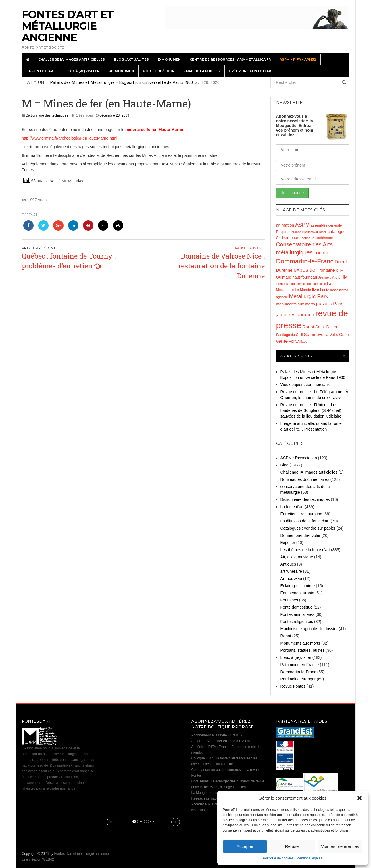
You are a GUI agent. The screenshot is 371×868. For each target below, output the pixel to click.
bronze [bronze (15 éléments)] (296, 232)
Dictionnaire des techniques (47, 115)
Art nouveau (291, 578)
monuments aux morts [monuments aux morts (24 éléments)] (296, 304)
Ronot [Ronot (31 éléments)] (308, 327)
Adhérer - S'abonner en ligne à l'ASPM (221, 741)
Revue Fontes (293, 686)
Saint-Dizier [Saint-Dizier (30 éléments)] (326, 327)
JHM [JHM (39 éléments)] (343, 277)
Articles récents (296, 356)
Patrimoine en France (300, 665)
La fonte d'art (292, 507)
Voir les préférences (340, 846)
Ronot (286, 636)
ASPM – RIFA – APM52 (298, 59)
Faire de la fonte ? (202, 71)
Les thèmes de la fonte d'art (305, 550)
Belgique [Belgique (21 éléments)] (283, 232)
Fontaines (289, 600)
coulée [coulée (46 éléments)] (321, 253)
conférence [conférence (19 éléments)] (324, 238)
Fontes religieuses (297, 622)
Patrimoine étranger (298, 679)
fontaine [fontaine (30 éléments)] (327, 270)
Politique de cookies (278, 858)
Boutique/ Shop (159, 71)
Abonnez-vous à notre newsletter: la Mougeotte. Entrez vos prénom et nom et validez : (295, 126)
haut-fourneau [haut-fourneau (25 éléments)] (305, 277)
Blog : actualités (131, 59)
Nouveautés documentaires (305, 479)
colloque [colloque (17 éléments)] (308, 238)
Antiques (288, 564)
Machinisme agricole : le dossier (309, 629)
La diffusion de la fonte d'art (305, 521)
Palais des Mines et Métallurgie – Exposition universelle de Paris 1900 (121, 82)
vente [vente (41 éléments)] (282, 341)
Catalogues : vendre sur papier (308, 528)
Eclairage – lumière (298, 586)
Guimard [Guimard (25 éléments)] (284, 277)
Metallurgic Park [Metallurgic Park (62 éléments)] (309, 296)
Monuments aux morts (300, 643)
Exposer (288, 543)
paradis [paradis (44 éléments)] (324, 304)
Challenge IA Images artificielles (72, 59)
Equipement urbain (297, 593)
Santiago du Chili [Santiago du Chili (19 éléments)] (290, 335)
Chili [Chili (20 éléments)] (280, 238)
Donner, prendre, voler (300, 535)
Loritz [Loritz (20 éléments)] (325, 290)
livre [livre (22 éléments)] (316, 290)
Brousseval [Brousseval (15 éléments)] (310, 232)
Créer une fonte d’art (251, 71)
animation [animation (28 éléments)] (285, 225)
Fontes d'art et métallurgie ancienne (68, 26)
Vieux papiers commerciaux (305, 385)
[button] (360, 798)
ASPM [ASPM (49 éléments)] (302, 225)
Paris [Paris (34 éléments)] (338, 304)
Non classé (200, 810)
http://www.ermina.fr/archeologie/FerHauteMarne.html (70, 138)
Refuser (293, 846)
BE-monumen (121, 71)
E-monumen (169, 59)
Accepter (245, 846)
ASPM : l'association (299, 458)
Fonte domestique (297, 607)
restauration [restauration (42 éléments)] (301, 315)
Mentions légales (309, 858)
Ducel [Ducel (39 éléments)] (341, 262)
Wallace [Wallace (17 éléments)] (301, 341)
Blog (285, 465)
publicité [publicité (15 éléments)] (282, 315)
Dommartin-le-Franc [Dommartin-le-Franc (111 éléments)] (305, 261)
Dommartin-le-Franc (298, 672)
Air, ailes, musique (297, 557)
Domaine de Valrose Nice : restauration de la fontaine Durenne (221, 266)
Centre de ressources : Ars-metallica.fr (230, 59)
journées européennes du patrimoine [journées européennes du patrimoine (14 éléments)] (301, 284)
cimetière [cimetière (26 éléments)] (292, 238)
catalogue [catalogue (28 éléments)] (337, 232)
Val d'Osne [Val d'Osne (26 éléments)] (339, 335)
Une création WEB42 (38, 859)
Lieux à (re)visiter (82, 71)
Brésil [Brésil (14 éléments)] (323, 232)
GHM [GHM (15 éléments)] (340, 271)
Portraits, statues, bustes (303, 650)
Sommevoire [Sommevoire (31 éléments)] (316, 334)
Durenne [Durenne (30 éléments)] (284, 270)
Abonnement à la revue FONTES (217, 735)
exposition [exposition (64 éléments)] (306, 270)
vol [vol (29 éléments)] (292, 341)
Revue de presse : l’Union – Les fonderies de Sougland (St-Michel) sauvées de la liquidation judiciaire (311, 410)
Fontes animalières (297, 614)
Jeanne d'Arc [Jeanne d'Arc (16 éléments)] (328, 277)
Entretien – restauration (301, 514)
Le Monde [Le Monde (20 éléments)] (303, 290)
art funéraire (291, 571)
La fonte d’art (41, 71)
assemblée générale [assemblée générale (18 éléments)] (326, 225)
